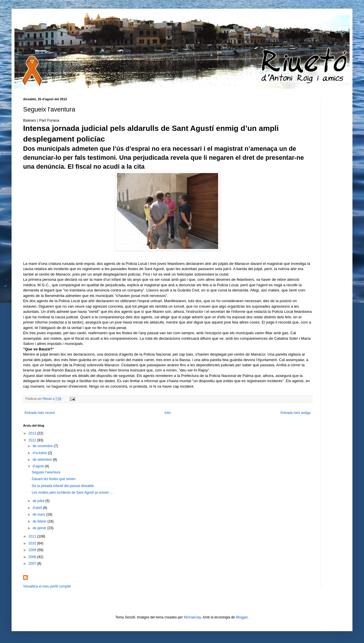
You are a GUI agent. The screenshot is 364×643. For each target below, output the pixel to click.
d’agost (39, 466)
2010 (33, 543)
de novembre (43, 446)
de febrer (40, 521)
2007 (33, 564)
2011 (33, 536)
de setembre (43, 460)
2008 (33, 557)
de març (39, 514)
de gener (40, 528)
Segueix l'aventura (46, 472)
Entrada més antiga (296, 413)
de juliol (39, 501)
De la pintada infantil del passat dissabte (63, 486)
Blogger (242, 617)
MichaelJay (192, 617)
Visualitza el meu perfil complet (47, 586)
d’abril (38, 508)
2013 (33, 433)
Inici (168, 413)
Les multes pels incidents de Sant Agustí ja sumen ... (72, 493)
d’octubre (40, 453)
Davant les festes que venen (54, 479)
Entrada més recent (40, 413)
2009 (33, 550)
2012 (33, 440)
